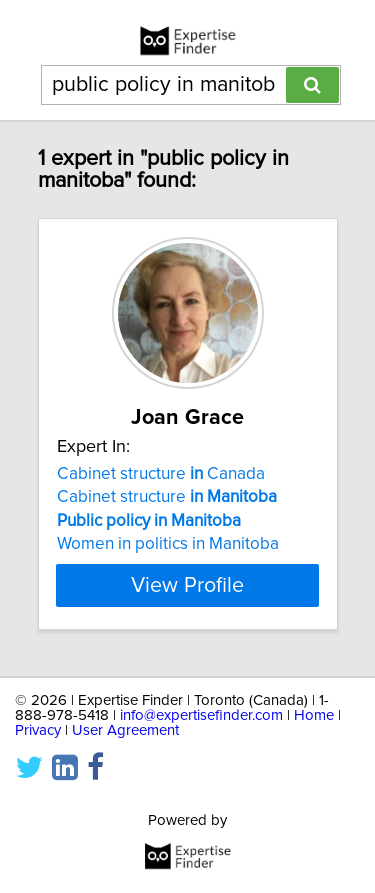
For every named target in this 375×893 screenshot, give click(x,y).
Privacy (38, 730)
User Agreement (125, 730)
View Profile (187, 585)
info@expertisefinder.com (201, 715)
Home (314, 715)
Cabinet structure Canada (161, 474)
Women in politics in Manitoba (168, 544)
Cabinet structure (167, 497)
